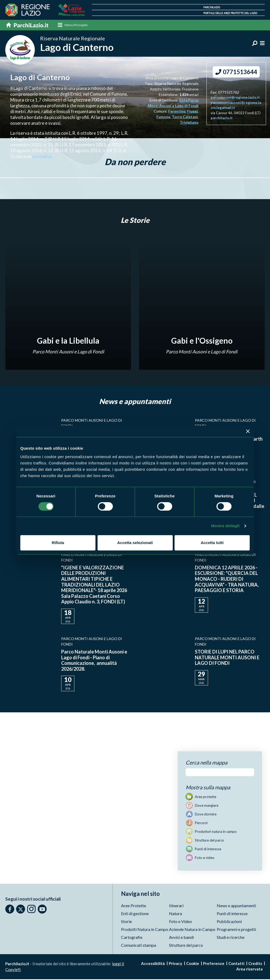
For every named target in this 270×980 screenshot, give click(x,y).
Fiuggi (192, 112)
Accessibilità (153, 964)
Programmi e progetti (236, 930)
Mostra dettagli (225, 526)
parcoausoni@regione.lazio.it (235, 98)
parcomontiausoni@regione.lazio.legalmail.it (236, 106)
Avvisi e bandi (181, 938)
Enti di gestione (135, 914)
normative (42, 157)
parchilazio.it (222, 119)
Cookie (193, 964)
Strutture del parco (186, 946)
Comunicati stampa (139, 946)
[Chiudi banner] (248, 431)
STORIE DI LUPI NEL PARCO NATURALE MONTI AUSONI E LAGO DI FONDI (227, 658)
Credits (255, 964)
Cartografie (132, 938)
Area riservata (249, 970)
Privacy (175, 964)
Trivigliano (189, 123)
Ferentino (177, 112)
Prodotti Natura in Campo (145, 930)
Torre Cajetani (185, 117)
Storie (126, 922)
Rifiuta (58, 543)
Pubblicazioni (229, 922)
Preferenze (214, 964)
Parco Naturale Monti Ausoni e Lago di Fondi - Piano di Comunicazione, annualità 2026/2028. (94, 661)
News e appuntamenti (236, 906)
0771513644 (236, 73)
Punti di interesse (232, 914)
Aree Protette (134, 906)
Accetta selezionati (135, 543)
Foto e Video (180, 922)
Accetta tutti (212, 543)
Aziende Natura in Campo (192, 930)
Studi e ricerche (231, 938)
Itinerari (176, 906)
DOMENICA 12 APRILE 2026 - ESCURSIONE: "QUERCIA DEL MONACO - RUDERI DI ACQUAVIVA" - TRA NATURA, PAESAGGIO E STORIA (227, 580)
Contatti (236, 964)
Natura (175, 914)
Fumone (163, 117)
